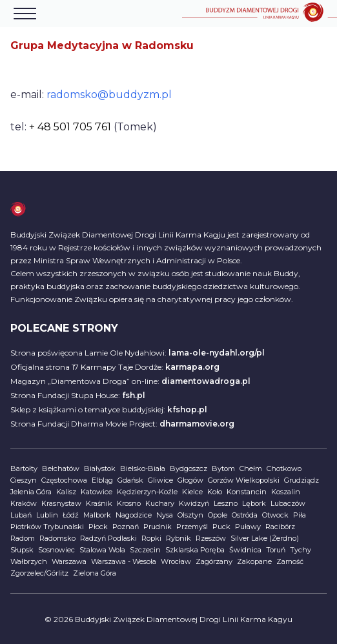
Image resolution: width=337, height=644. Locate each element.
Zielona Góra (95, 573)
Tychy (301, 550)
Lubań (21, 515)
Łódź (71, 515)
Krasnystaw (61, 503)
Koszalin (286, 492)
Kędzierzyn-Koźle (147, 492)
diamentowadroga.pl (206, 381)
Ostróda (245, 515)
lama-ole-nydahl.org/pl (217, 353)
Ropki (151, 538)
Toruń (276, 550)
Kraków (24, 503)
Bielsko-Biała (143, 468)
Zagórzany (214, 561)
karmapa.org (192, 367)
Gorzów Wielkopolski (244, 480)
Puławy (248, 527)
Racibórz (280, 527)
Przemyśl (192, 527)
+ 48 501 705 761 (70, 127)
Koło (215, 492)
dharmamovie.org (197, 424)
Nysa (165, 515)
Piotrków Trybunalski (47, 527)
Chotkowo (284, 468)
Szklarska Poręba (195, 550)
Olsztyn (190, 515)
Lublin (47, 515)
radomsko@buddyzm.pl (109, 95)
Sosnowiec (56, 550)
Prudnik (158, 527)
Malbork (97, 515)
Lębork (254, 503)
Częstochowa (64, 480)
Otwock (275, 515)
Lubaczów (288, 503)
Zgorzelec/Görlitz (39, 573)
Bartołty (24, 468)
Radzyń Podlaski (108, 538)
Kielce (192, 492)
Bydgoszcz (189, 468)
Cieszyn (24, 480)
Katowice (97, 492)
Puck (221, 527)
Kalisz (66, 492)
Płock (98, 527)
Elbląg (102, 480)
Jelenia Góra (31, 492)
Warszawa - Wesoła (124, 561)
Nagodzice (134, 515)
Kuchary (160, 503)
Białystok (100, 468)
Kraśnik (99, 503)
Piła (300, 515)
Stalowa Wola (102, 550)
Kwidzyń (194, 503)
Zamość (290, 561)
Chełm (251, 468)
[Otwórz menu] (25, 14)
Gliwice (160, 480)
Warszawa (69, 561)
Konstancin (247, 492)
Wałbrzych (29, 561)
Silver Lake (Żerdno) (265, 538)
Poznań (126, 527)
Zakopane (254, 561)
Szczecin (145, 550)
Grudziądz (301, 480)
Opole (218, 515)
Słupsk (22, 550)
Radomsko (57, 538)
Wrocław (176, 561)
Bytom (223, 468)
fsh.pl (134, 395)
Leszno (226, 503)
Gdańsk (130, 480)
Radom (23, 538)
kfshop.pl (187, 409)
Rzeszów (211, 538)
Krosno (129, 503)
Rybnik (179, 538)
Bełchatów (61, 468)
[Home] (260, 14)
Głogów (190, 480)
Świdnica (245, 550)
